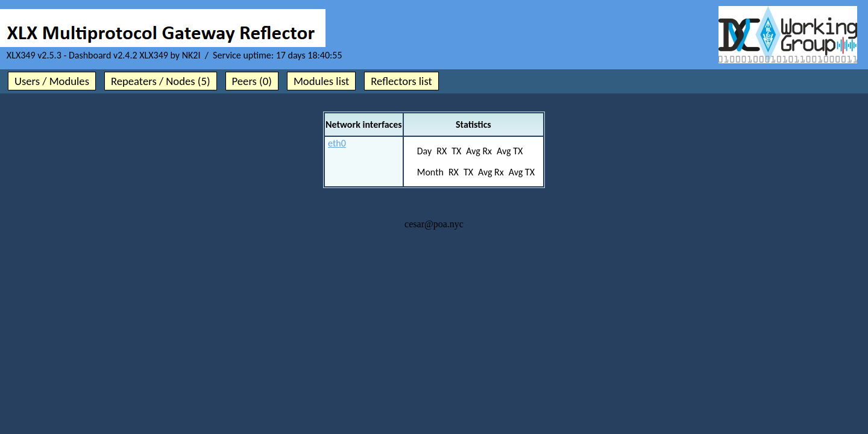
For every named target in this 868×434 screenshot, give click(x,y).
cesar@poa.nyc (434, 224)
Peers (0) (252, 81)
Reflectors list (401, 81)
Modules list (321, 81)
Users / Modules (52, 81)
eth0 (337, 143)
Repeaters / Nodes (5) (161, 81)
